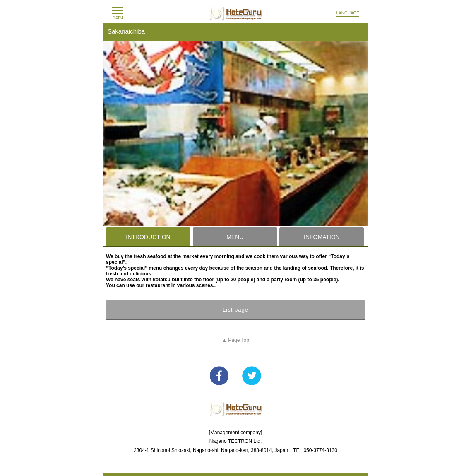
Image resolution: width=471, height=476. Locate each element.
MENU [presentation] (235, 237)
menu (117, 17)
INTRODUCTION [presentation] (148, 237)
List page (235, 310)
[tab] (148, 237)
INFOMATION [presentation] (322, 237)
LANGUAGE (348, 13)
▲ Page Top (235, 340)
